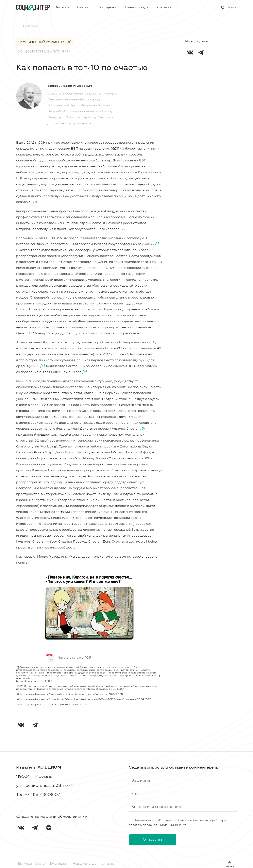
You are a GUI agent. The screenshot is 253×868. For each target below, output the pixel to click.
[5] (142, 429)
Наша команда (137, 7)
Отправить (153, 840)
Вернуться (27, 26)
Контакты (164, 7)
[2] (154, 342)
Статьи (83, 7)
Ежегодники (107, 7)
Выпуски (62, 7)
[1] (157, 244)
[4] (84, 372)
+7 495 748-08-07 (42, 795)
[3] (42, 366)
